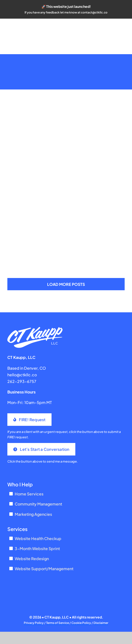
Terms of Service (58, 623)
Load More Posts (66, 284)
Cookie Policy (81, 623)
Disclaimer (101, 623)
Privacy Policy (34, 623)
